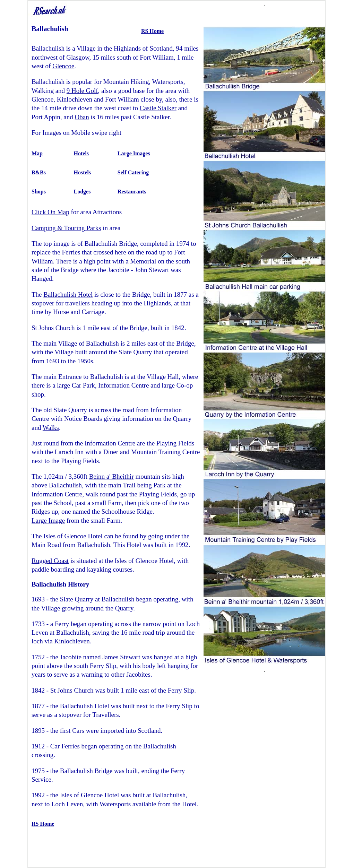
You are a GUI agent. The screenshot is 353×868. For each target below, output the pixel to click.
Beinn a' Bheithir (111, 476)
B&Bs (39, 172)
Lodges (82, 192)
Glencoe (63, 66)
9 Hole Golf (82, 91)
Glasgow (78, 57)
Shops (39, 192)
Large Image (48, 520)
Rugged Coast (50, 561)
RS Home (152, 31)
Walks (51, 428)
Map (37, 153)
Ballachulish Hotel (68, 294)
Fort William (157, 57)
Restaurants (132, 192)
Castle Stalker (158, 108)
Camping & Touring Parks (66, 228)
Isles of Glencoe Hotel (73, 536)
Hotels (81, 153)
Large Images (134, 153)
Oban (82, 117)
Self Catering (133, 172)
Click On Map (50, 212)
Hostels (83, 172)
